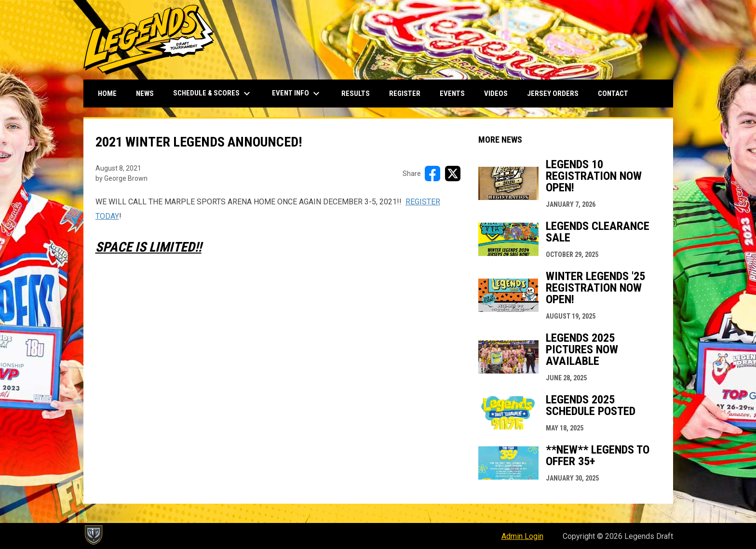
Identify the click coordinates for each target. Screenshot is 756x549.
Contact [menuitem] (613, 94)
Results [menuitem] (356, 94)
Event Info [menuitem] (297, 94)
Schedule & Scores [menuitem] (213, 94)
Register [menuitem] (405, 94)
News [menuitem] (145, 94)
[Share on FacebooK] (432, 174)
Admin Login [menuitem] (522, 536)
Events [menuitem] (452, 94)
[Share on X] (453, 174)
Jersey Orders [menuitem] (553, 94)
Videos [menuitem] (496, 94)
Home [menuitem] (107, 94)
